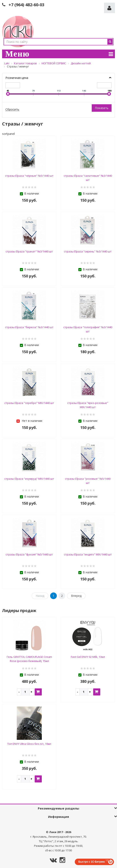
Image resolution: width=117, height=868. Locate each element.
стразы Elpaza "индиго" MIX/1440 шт (88, 554)
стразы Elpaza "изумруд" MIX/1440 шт (29, 479)
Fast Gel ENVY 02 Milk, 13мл (88, 657)
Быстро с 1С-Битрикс (92, 862)
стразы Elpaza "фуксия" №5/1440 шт (29, 554)
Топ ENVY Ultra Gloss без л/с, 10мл (29, 744)
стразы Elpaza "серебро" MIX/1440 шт (29, 403)
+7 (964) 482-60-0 (25, 5)
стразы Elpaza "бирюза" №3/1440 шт (29, 327)
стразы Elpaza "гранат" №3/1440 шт (29, 251)
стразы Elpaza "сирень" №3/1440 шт (88, 251)
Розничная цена (17, 78)
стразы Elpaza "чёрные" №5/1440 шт (29, 176)
